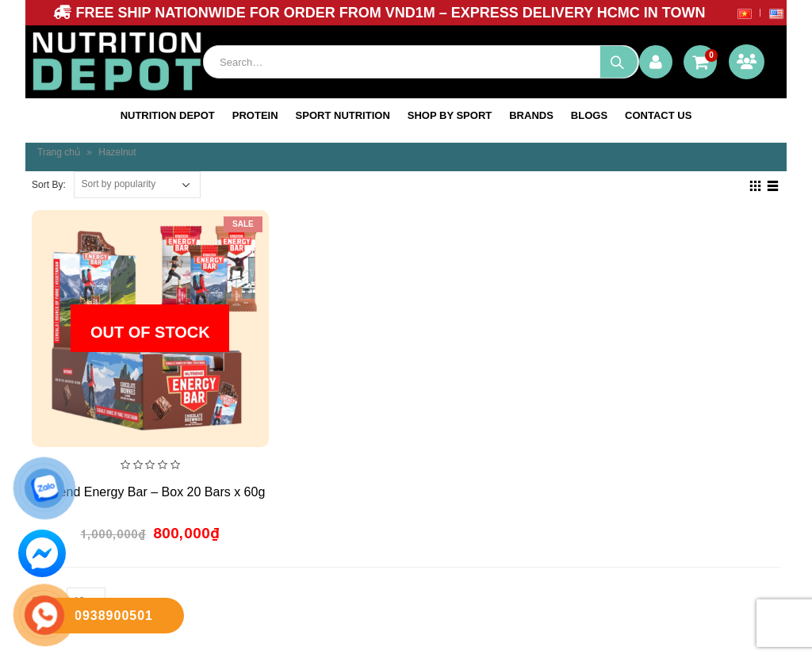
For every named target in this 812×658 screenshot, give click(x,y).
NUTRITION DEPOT (168, 115)
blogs (589, 115)
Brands (531, 115)
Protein (255, 115)
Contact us (658, 115)
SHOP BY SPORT (450, 115)
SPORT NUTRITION (343, 115)
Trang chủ (59, 152)
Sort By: (49, 185)
